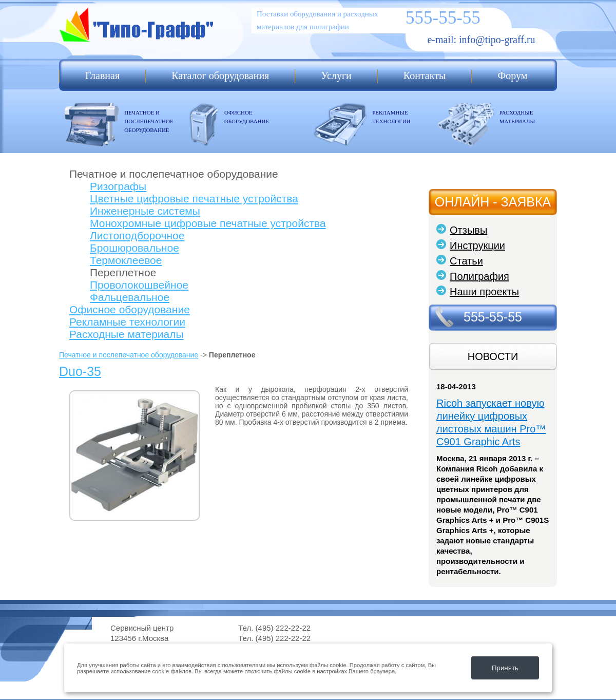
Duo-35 (80, 371)
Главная (102, 75)
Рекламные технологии (127, 322)
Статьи (466, 261)
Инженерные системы (145, 211)
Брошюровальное (134, 248)
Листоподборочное (137, 235)
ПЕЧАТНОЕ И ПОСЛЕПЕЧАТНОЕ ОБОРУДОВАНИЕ (149, 121)
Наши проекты (484, 292)
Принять (505, 668)
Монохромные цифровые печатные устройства (208, 223)
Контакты (425, 75)
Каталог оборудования (220, 75)
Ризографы (118, 186)
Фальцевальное (130, 297)
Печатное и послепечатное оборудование (129, 355)
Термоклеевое (126, 260)
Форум (512, 75)
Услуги (336, 75)
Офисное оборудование (130, 309)
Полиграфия (479, 276)
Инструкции (477, 245)
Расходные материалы (127, 334)
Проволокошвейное (139, 285)
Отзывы (468, 230)
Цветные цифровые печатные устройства (194, 198)
